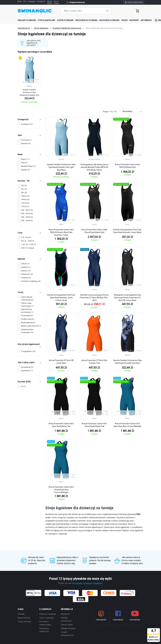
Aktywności (146, 20)
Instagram (98, 583)
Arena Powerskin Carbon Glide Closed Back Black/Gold (94, 231)
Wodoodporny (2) (28, 323)
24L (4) (24, 185)
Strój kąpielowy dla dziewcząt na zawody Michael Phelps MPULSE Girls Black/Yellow (94, 167)
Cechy (30, 292)
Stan (30, 135)
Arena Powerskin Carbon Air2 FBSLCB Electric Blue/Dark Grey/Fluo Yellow (61, 232)
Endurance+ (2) (27, 274)
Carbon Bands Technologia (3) (27, 298)
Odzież (125, 20)
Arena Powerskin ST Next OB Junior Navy (61, 362)
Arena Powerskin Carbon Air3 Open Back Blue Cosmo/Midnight (127, 425)
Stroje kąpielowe (46, 20)
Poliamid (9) (26, 278)
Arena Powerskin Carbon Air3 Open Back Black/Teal (61, 425)
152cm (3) (25, 203)
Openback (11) (27, 371)
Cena (30, 233)
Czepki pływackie (65, 20)
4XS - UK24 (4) (27, 213)
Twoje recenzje (24, 622)
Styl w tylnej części (30, 362)
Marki (30, 154)
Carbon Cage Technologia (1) (27, 304)
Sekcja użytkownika (134, 2)
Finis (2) (24, 163)
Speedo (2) (25, 170)
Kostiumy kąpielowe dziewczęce (67, 28)
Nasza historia (24, 618)
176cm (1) (25, 206)
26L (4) (24, 189)
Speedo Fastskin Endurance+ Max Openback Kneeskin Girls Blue (127, 362)
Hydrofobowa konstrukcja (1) (27, 311)
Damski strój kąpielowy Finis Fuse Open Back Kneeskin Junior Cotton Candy (61, 298)
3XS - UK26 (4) (27, 217)
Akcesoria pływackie (109, 20)
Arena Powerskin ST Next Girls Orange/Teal (94, 362)
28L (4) (24, 193)
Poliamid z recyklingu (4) (31, 281)
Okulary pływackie (27, 20)
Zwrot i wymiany (47, 618)
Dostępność (30, 119)
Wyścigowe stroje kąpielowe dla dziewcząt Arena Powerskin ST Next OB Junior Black (127, 298)
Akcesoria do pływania (86, 20)
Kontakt (21, 614)
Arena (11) (25, 159)
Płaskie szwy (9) (28, 319)
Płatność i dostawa (48, 614)
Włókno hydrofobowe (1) (31, 326)
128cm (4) (25, 196)
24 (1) (23, 386)
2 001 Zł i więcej (27, 248)
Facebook (88, 583)
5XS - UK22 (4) (27, 210)
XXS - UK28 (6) (27, 221)
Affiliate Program (68, 628)
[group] (29, 80)
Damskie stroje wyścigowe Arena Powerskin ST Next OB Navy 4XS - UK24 (94, 298)
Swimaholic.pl (24, 28)
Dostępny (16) (27, 124)
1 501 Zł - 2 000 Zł (28, 244)
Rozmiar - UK (30, 181)
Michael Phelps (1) (28, 166)
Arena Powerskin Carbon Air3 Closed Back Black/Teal (94, 425)
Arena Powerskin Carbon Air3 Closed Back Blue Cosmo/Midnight (61, 490)
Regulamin (66, 614)
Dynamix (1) (26, 267)
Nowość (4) (26, 143)
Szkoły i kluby (67, 625)
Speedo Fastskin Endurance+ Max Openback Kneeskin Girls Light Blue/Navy (61, 167)
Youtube (79, 583)
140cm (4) (25, 199)
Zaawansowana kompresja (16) (27, 331)
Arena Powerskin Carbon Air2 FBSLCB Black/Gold (127, 166)
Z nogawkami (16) (28, 351)
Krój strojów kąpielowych (30, 345)
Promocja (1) (26, 140)
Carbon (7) (25, 264)
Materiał (30, 259)
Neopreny (134, 20)
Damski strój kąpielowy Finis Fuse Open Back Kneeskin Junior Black (127, 231)
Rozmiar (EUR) (30, 382)
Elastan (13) (26, 271)
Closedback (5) (27, 367)
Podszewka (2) (27, 316)
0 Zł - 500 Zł (26, 237)
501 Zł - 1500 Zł (27, 241)
